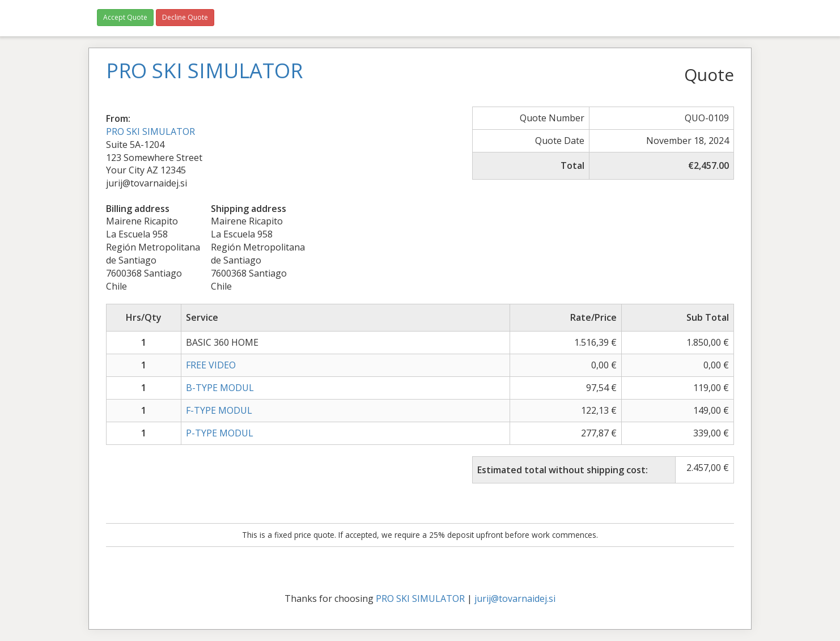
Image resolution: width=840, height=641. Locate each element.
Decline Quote (185, 17)
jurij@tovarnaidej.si (515, 598)
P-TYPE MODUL (220, 433)
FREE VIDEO (211, 365)
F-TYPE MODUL (219, 410)
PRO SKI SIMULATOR (150, 131)
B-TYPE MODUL (220, 388)
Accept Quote (125, 17)
